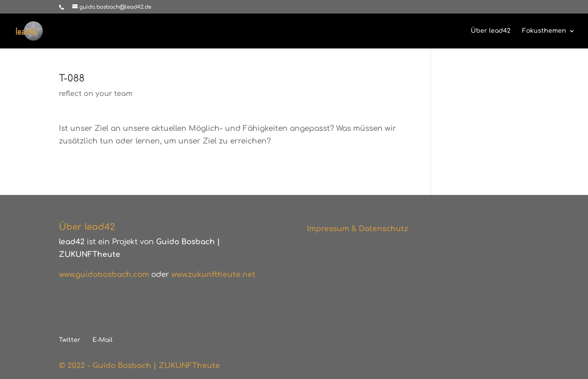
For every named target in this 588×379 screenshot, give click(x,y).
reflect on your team (96, 94)
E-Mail (102, 340)
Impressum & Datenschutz (357, 229)
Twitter (70, 340)
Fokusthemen (544, 31)
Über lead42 (491, 31)
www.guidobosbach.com (104, 275)
